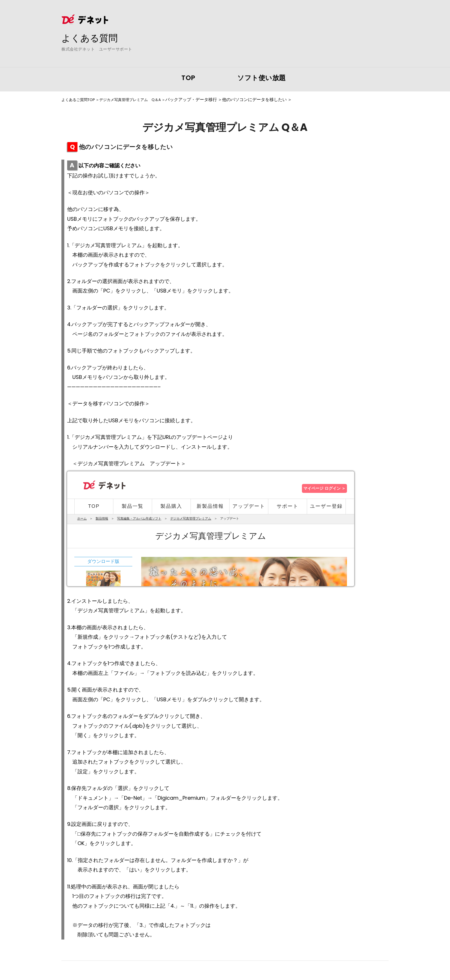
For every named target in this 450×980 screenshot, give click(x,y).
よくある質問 (93, 38)
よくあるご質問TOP (81, 100)
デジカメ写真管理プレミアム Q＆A (140, 100)
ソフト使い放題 (262, 78)
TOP (188, 78)
